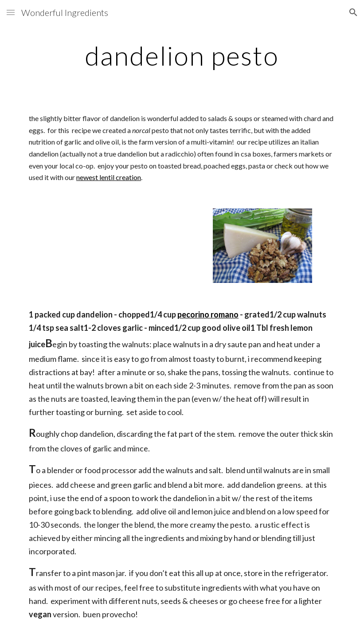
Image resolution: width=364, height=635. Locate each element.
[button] (11, 12)
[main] (182, 55)
